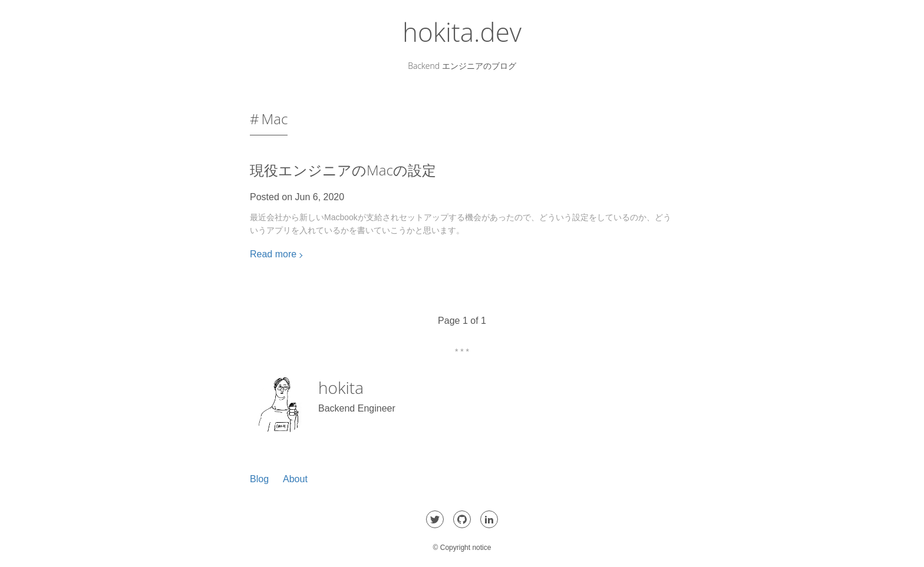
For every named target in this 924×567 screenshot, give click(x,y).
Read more (273, 254)
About (295, 479)
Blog (259, 479)
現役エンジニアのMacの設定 (343, 170)
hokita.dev (462, 32)
